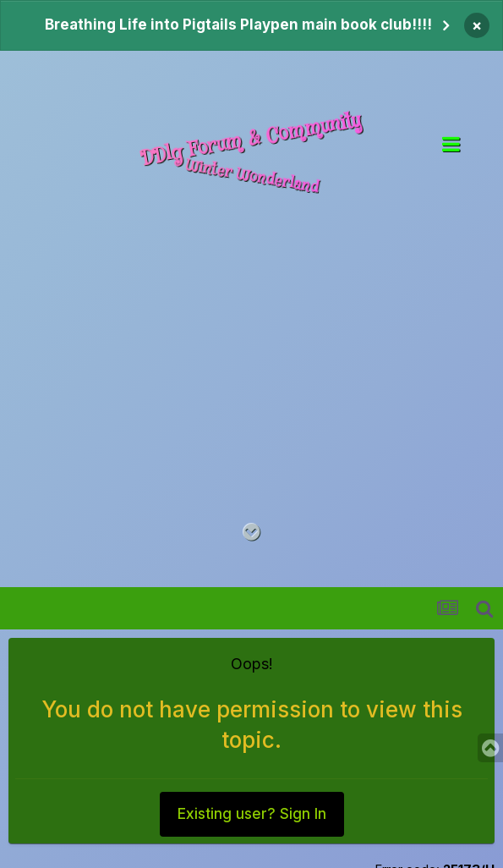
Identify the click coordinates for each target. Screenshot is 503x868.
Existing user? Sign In (252, 814)
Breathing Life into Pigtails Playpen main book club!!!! (238, 25)
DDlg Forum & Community (251, 140)
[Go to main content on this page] (251, 533)
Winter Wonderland (251, 176)
